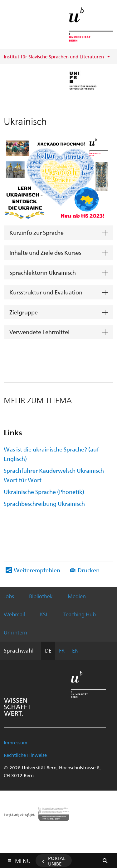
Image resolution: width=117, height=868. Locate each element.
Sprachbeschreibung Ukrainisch (44, 503)
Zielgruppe (24, 312)
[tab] (58, 233)
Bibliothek (41, 596)
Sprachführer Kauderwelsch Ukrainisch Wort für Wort (54, 475)
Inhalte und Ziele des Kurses (45, 252)
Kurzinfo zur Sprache (37, 232)
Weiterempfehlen (37, 570)
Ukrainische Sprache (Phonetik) (44, 492)
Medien (77, 596)
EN (75, 650)
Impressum (16, 742)
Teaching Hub (80, 614)
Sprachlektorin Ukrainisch (43, 272)
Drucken (89, 570)
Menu (23, 859)
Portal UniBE (57, 861)
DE (48, 650)
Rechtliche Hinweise (25, 755)
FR (62, 650)
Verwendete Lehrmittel (39, 332)
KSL (44, 614)
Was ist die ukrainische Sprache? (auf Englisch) (51, 454)
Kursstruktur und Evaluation (46, 292)
